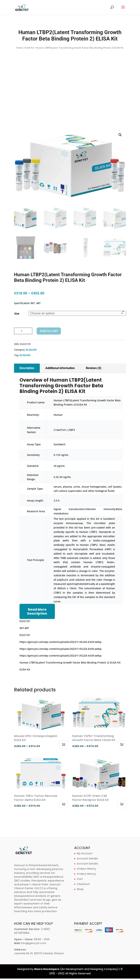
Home (20, 48)
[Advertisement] (70, 78)
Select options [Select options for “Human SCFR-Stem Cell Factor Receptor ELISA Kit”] (122, 804)
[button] (120, 135)
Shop (80, 889)
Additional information (60, 368)
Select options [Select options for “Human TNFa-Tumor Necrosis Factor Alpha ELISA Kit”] (64, 804)
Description (27, 368)
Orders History (86, 869)
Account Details (87, 859)
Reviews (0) (94, 368)
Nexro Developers (47, 969)
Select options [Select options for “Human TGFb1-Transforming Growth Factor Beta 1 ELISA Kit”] (122, 744)
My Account (85, 853)
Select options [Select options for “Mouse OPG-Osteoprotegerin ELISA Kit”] (64, 744)
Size (17, 314)
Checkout (83, 884)
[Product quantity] (23, 331)
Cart (80, 879)
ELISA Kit (29, 48)
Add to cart (49, 331)
